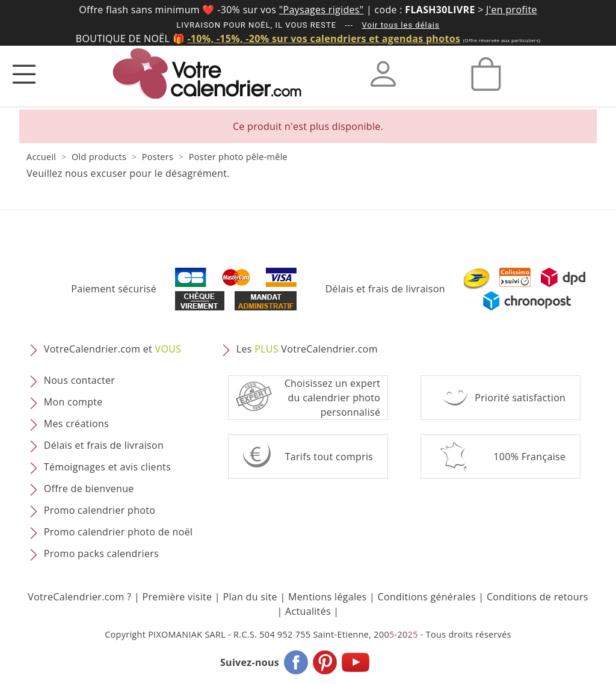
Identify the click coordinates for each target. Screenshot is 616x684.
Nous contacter (79, 380)
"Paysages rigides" (322, 10)
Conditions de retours (537, 597)
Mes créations (76, 424)
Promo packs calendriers (101, 553)
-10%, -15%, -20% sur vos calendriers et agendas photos (324, 39)
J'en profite (512, 10)
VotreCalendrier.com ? (79, 597)
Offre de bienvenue (89, 488)
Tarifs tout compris (329, 457)
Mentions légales (328, 597)
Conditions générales (427, 597)
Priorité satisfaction (520, 398)
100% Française (529, 457)
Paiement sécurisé (114, 289)
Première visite (177, 597)
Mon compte (73, 402)
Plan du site (250, 597)
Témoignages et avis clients (107, 467)
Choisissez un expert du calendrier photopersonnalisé (333, 398)
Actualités (308, 611)
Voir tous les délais (401, 25)
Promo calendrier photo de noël (119, 532)
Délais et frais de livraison (385, 289)
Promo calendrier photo (100, 510)
